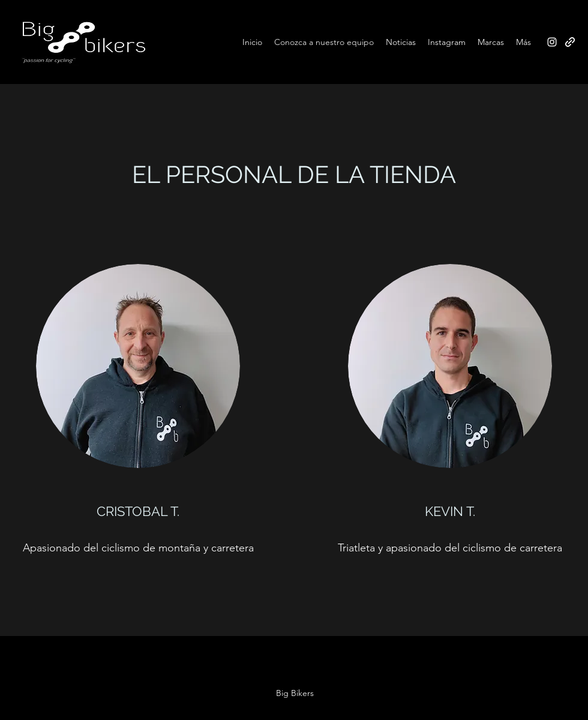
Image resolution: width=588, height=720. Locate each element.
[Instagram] (552, 42)
